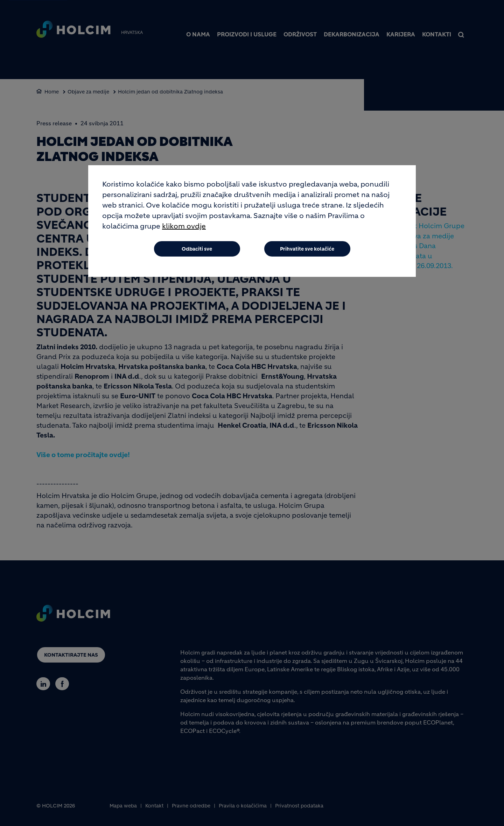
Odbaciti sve (197, 249)
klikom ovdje (184, 226)
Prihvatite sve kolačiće (307, 249)
